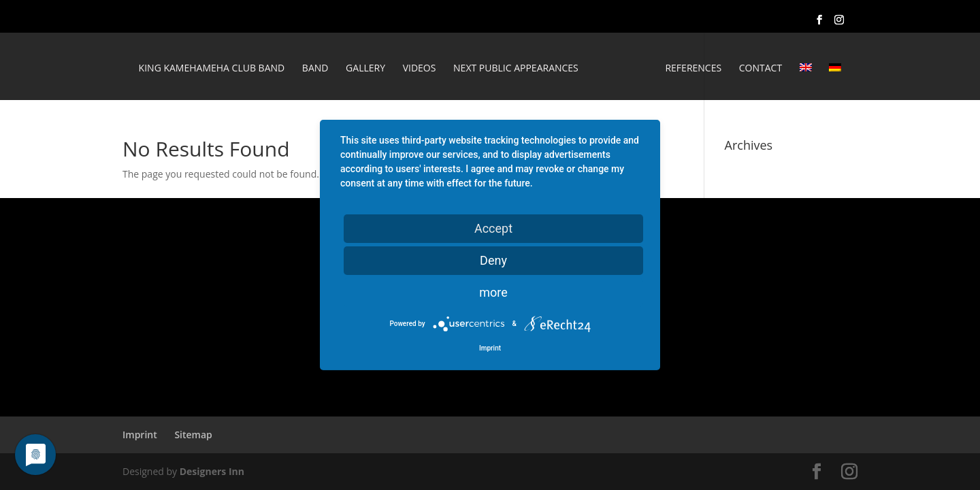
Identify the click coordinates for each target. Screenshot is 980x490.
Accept (493, 228)
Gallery (365, 69)
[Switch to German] (835, 82)
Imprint (140, 435)
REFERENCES (693, 69)
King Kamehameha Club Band (212, 69)
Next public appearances (516, 69)
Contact (761, 69)
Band (315, 69)
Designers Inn (212, 471)
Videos (420, 69)
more (493, 292)
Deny (493, 260)
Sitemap (193, 435)
